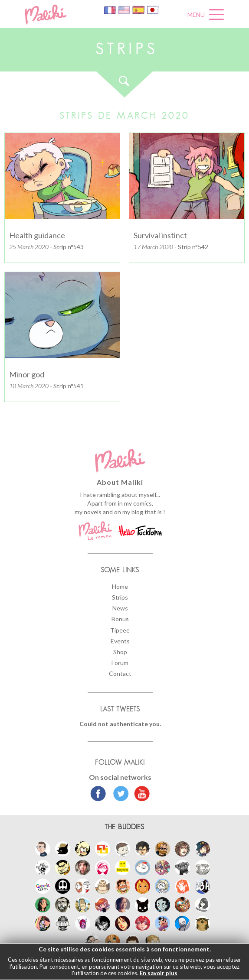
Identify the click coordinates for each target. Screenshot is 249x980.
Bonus (120, 619)
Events (120, 641)
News (120, 608)
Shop (120, 652)
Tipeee (120, 630)
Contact (120, 673)
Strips (120, 597)
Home (120, 586)
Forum (120, 663)
